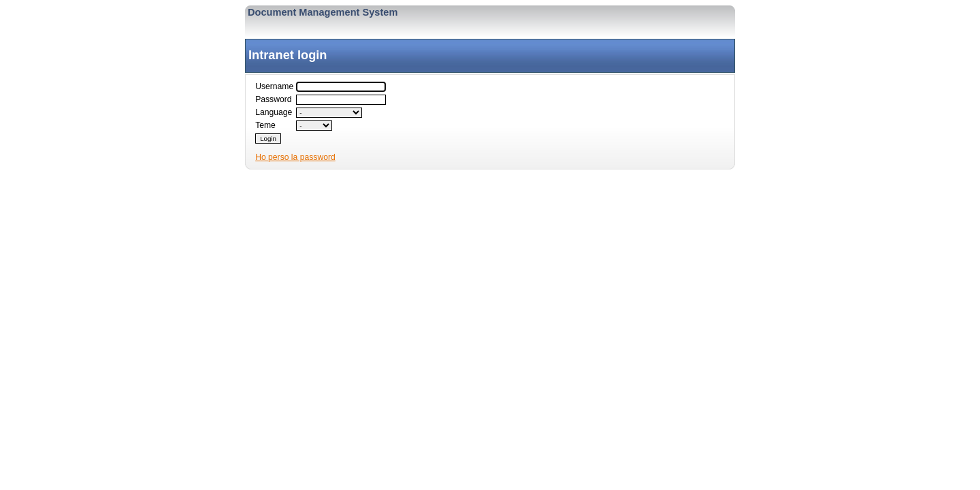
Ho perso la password (295, 157)
